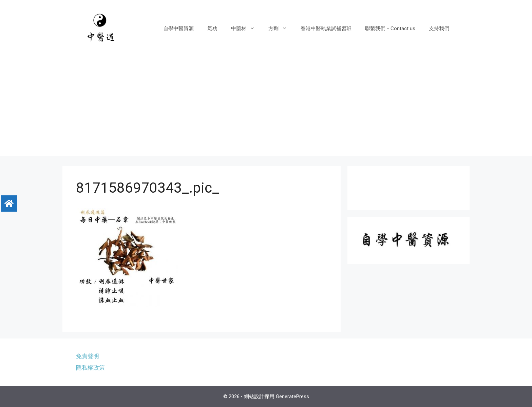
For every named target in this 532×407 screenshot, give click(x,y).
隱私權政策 (90, 368)
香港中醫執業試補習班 (326, 28)
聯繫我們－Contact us (390, 28)
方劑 (281, 28)
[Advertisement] (266, 108)
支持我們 (439, 28)
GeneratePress (292, 396)
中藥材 (246, 28)
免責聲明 (88, 356)
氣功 (212, 28)
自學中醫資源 (178, 28)
